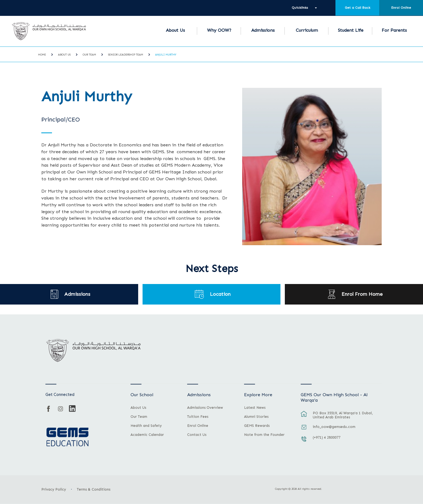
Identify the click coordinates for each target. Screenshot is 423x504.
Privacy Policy (54, 489)
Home (42, 55)
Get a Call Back (357, 8)
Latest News (255, 408)
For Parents (394, 30)
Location (220, 294)
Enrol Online (401, 8)
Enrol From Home (362, 294)
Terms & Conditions (94, 489)
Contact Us (197, 435)
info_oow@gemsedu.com (334, 427)
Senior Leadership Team (126, 55)
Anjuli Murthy (166, 55)
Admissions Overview (205, 408)
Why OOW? (219, 30)
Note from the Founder (264, 435)
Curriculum (307, 30)
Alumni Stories (256, 417)
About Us (175, 30)
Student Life (351, 30)
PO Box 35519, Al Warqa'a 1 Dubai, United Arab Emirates (343, 415)
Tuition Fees (198, 417)
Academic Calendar (147, 435)
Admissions (263, 30)
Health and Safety (146, 426)
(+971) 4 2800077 (327, 437)
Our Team (89, 55)
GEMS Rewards (257, 426)
